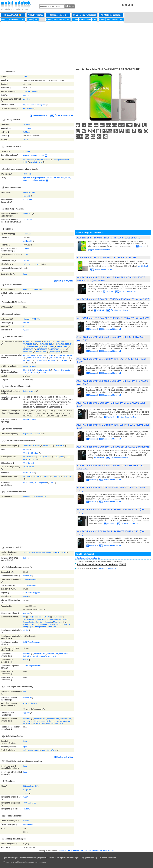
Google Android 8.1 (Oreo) (34, 155)
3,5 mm (26, 330)
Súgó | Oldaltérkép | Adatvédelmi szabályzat (98, 858)
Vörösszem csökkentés (32, 619)
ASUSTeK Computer (31, 91)
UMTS (42, 355)
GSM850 (27, 341)
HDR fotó (46, 617)
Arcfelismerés (42, 624)
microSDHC (48, 446)
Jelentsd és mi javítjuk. (108, 568)
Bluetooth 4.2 (29, 473)
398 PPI (26, 260)
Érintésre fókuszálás (44, 622)
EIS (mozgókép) (35, 617)
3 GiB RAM (28, 200)
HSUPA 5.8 (61, 355)
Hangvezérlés (29, 160)
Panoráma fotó (29, 624)
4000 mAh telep (30, 803)
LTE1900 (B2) (29, 349)
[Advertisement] (76, 45)
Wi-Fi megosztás (40, 483)
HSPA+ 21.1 (32, 358)
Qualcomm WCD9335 (32, 319)
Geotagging (47, 552)
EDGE (33, 355)
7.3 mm (26, 249)
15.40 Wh (27, 809)
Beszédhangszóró (43, 370)
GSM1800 (48, 341)
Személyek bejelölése (32, 721)
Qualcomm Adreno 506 (33, 289)
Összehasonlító (14, 20)
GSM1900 (60, 341)
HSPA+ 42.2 (42, 358)
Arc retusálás (53, 624)
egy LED (27, 613)
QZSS (64, 552)
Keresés (70, 6)
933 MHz (27, 196)
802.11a (27, 476)
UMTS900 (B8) (48, 346)
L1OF (25, 558)
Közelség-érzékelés (50, 750)
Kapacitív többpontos (32, 434)
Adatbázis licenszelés (28, 858)
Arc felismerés (37, 162)
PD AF (26, 596)
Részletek (141, 246)
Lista (23, 20)
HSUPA (51, 355)
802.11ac (68, 476)
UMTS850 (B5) (33, 346)
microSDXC (60, 446)
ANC (25, 372)
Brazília (26, 821)
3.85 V (26, 797)
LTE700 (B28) (55, 352)
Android (27, 151)
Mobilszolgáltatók (111, 15)
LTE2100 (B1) (62, 346)
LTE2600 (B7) (41, 352)
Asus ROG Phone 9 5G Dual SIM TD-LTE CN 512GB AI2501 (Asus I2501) (113, 318)
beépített (27, 790)
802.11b (37, 476)
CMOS (26, 630)
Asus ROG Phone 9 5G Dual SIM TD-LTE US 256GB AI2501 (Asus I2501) (113, 447)
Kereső (4, 20)
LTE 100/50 (28, 360)
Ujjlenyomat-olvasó (31, 750)
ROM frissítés (36, 15)
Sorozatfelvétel (29, 622)
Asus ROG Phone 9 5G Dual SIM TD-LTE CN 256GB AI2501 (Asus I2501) (113, 299)
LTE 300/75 (65, 360)
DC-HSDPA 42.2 (56, 358)
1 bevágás (27, 234)
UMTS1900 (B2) (46, 344)
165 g (26, 139)
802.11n (57, 476)
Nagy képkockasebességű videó (55, 619)
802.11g (47, 476)
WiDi (53, 483)
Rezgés (57, 370)
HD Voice (34, 372)
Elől (25, 692)
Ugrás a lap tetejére (11, 858)
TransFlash (28, 446)
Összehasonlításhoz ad (62, 115)
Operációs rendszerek (85, 15)
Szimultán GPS (29, 552)
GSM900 (37, 341)
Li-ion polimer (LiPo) (31, 786)
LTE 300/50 (53, 360)
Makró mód (58, 622)
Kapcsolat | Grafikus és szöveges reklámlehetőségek (59, 858)
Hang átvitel (28, 370)
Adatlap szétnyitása (39, 115)
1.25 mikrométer (30, 579)
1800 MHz (27, 174)
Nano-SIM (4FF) (30, 366)
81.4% (26, 255)
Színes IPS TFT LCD (31, 264)
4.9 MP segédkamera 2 (32, 666)
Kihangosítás (65, 370)
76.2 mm (27, 124)
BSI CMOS (27, 576)
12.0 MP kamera (30, 585)
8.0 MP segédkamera (32, 642)
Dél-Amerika (28, 824)
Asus (25, 77)
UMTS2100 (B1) (30, 344)
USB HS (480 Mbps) (31, 453)
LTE (67, 358)
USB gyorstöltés (45, 457)
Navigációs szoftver (43, 160)
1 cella (26, 793)
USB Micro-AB (29, 463)
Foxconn (27, 95)
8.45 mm (27, 132)
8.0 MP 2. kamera (30, 703)
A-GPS (38, 552)
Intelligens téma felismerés (45, 627)
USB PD (34, 459)
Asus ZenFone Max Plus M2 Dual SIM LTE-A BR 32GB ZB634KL (108, 238)
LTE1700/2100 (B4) (59, 349)
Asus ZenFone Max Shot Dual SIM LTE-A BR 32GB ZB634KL (91, 851)
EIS (25, 617)
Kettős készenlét (30, 391)
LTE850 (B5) (28, 352)
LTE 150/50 (40, 360)
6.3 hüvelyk (28, 241)
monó (26, 326)
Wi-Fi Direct (28, 483)
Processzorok (58, 15)
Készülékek (13, 15)
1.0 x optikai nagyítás (32, 593)
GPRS (26, 355)
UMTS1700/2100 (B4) (64, 344)
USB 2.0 (27, 449)
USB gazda (59, 457)
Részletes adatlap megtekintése (89, 558)
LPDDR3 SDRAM (30, 192)
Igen (25, 274)
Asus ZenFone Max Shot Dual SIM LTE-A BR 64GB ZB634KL (106, 258)
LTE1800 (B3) (42, 349)
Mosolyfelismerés (40, 656)
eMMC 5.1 (28, 214)
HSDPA (69, 355)
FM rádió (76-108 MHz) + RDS (35, 497)
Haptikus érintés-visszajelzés (35, 105)
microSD (36, 446)
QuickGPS (56, 552)
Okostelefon (28, 108)
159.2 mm (27, 128)
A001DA (27, 99)
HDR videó (58, 617)
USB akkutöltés (29, 457)
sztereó (26, 323)
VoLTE (44, 372)
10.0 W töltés (29, 467)
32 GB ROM (28, 220)
